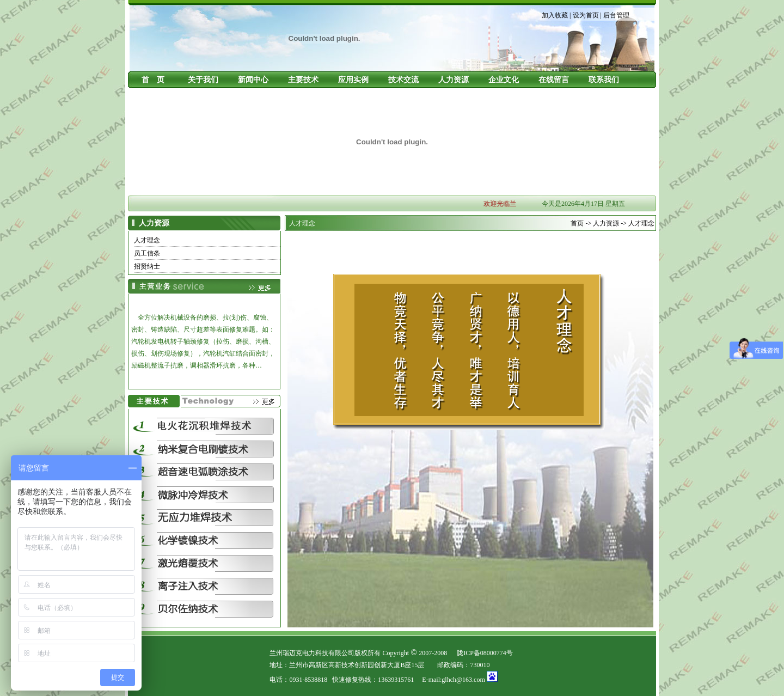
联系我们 (604, 80)
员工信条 (147, 253)
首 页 (153, 80)
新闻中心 (253, 80)
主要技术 (303, 80)
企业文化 (504, 80)
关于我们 (203, 80)
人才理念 (147, 240)
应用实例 (353, 80)
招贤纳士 (147, 266)
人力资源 (454, 80)
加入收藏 (555, 15)
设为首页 (586, 15)
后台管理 (616, 15)
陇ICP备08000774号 (485, 653)
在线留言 (554, 80)
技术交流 (403, 80)
